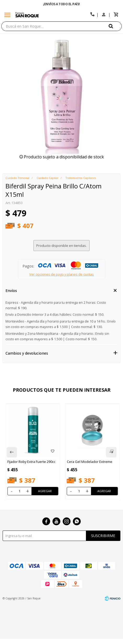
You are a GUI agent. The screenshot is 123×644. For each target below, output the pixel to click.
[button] (115, 26)
